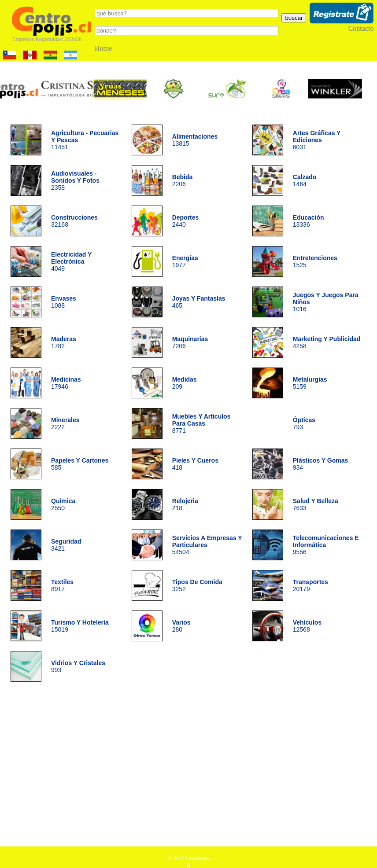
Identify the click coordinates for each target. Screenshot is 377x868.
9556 (326, 545)
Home (103, 48)
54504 (207, 545)
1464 (305, 180)
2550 (63, 504)
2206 (183, 180)
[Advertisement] (189, 767)
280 (181, 626)
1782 (64, 342)
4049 (71, 261)
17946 (66, 383)
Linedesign (197, 858)
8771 (201, 423)
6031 (317, 140)
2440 (186, 221)
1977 (185, 261)
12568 (307, 626)
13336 (309, 221)
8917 (62, 585)
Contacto (361, 28)
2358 (75, 180)
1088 (64, 302)
